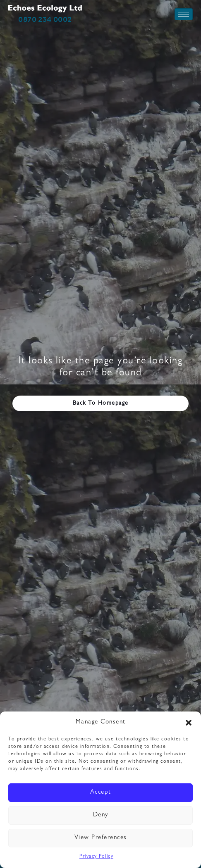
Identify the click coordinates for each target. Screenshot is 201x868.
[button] (189, 723)
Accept (101, 793)
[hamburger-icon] (184, 14)
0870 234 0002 (45, 19)
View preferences (101, 838)
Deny (101, 815)
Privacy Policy (96, 857)
